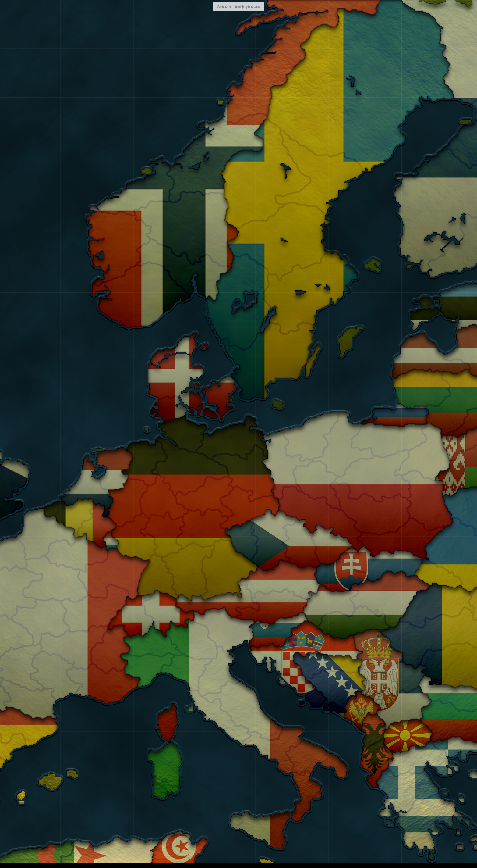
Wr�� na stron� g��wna (238, 7)
